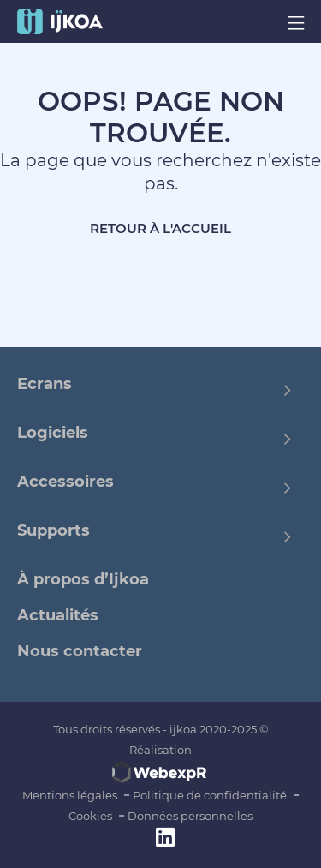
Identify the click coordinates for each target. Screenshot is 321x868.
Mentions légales (70, 795)
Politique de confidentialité (210, 795)
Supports (53, 530)
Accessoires (65, 482)
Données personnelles (190, 816)
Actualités (58, 615)
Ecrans (45, 384)
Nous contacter (80, 651)
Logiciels (53, 433)
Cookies (90, 816)
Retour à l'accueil (160, 228)
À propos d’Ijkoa (83, 579)
